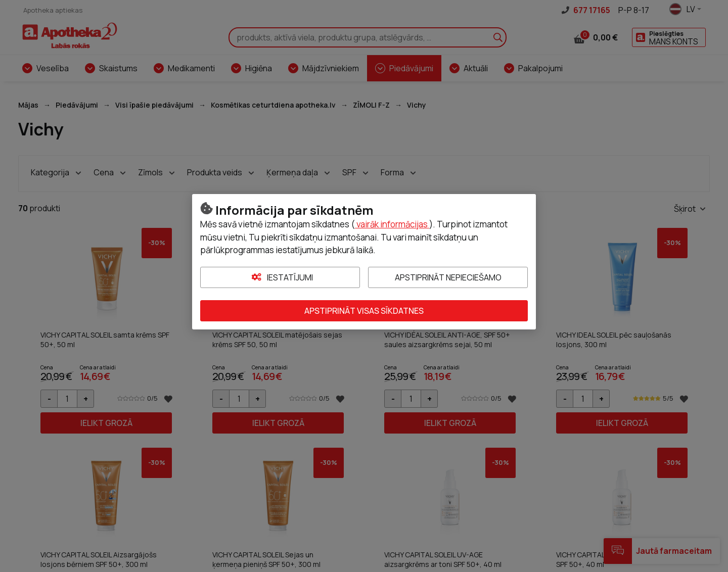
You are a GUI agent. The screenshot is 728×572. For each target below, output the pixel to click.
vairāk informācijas (392, 224)
